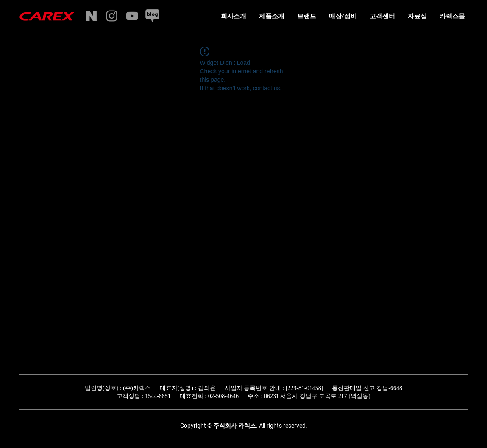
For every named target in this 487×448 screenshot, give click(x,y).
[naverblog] (152, 16)
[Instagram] (112, 16)
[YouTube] (132, 16)
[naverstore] (91, 16)
